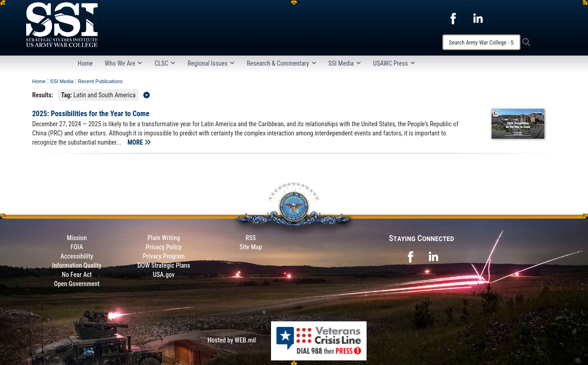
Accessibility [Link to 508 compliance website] (77, 256)
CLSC (165, 63)
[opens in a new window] (453, 18)
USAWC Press (394, 63)
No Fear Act (77, 275)
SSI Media (345, 63)
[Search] (481, 42)
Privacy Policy (164, 247)
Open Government (76, 284)
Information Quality (77, 265)
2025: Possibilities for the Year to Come (91, 114)
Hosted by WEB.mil (232, 340)
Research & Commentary (282, 63)
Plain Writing (164, 238)
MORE (139, 142)
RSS (251, 238)
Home (85, 63)
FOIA (77, 247)
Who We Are (124, 63)
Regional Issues (211, 63)
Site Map (251, 247)
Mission (77, 238)
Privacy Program (164, 256)
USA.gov (164, 275)
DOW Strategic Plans (164, 265)
